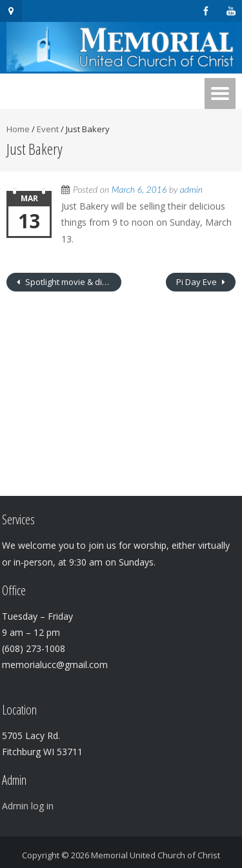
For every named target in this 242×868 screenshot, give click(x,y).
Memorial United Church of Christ (156, 855)
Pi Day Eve (197, 282)
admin (191, 189)
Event (48, 129)
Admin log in (28, 806)
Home (18, 129)
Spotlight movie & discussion (72, 282)
